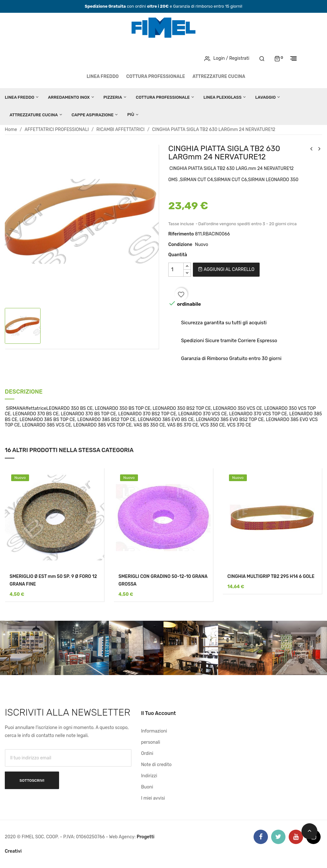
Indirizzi (149, 776)
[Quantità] (176, 270)
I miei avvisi (153, 798)
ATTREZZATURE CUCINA (219, 77)
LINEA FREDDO (103, 77)
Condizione (180, 245)
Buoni (147, 787)
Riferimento (181, 234)
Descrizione (24, 392)
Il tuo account (159, 713)
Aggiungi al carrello (226, 269)
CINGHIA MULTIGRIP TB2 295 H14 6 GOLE (271, 576)
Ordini (147, 753)
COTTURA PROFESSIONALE (156, 77)
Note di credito (156, 765)
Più (131, 115)
